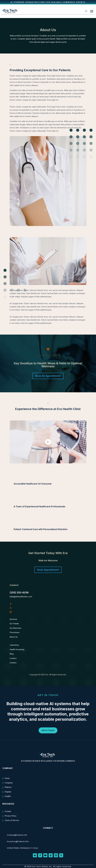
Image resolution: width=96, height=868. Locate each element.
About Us (14, 637)
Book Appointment (48, 570)
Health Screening (17, 649)
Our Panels (14, 624)
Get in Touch (48, 730)
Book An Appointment (48, 376)
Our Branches (15, 628)
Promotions (15, 632)
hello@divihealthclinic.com (21, 597)
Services (13, 619)
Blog (12, 654)
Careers (13, 663)
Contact (13, 658)
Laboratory (14, 645)
